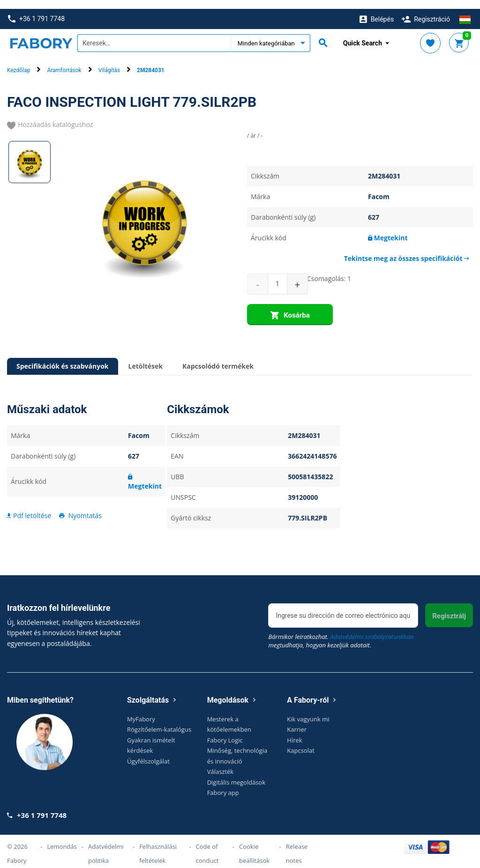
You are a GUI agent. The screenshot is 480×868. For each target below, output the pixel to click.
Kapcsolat (301, 742)
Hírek (294, 731)
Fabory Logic (225, 731)
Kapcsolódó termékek (218, 357)
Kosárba (290, 307)
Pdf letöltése (29, 506)
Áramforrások (64, 61)
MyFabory (141, 710)
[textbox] (154, 34)
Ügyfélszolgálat (148, 752)
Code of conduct (207, 845)
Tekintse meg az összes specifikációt (407, 249)
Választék (221, 763)
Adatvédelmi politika (106, 845)
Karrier (297, 720)
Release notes (297, 845)
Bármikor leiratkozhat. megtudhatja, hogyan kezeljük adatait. (341, 631)
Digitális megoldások (236, 773)
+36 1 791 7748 (36, 10)
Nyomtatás (80, 506)
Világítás (109, 61)
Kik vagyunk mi (308, 710)
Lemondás (62, 838)
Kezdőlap (19, 61)
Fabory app (223, 784)
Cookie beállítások (254, 845)
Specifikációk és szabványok (63, 357)
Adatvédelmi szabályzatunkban (372, 627)
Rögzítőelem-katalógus (159, 720)
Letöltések (146, 357)
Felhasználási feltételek (158, 845)
